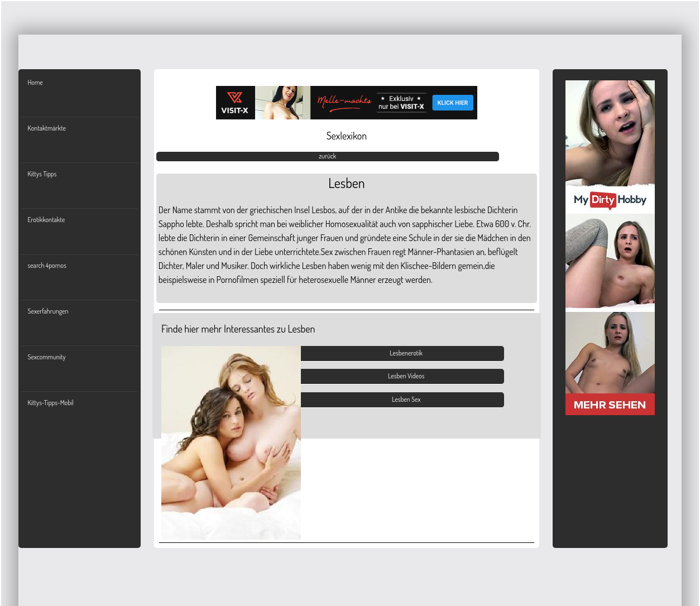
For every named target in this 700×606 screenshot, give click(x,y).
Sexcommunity (46, 357)
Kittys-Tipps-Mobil (50, 403)
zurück (327, 156)
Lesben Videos (406, 376)
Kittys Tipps (42, 174)
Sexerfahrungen (48, 311)
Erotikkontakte (46, 220)
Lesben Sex (406, 399)
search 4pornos (47, 265)
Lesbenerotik (406, 353)
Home (35, 82)
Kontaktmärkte (46, 128)
